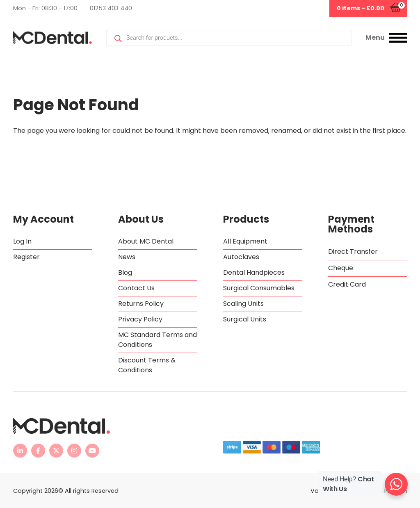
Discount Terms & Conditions (147, 365)
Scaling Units (243, 304)
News (127, 257)
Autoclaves (241, 257)
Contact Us (136, 288)
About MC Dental (146, 241)
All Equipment (245, 241)
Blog (125, 272)
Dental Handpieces (254, 272)
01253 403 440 (111, 8)
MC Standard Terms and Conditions (157, 340)
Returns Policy (141, 304)
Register (26, 257)
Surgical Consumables (259, 288)
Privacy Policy (140, 319)
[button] (386, 38)
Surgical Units (245, 319)
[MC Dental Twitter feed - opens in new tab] (56, 451)
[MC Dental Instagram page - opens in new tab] (74, 451)
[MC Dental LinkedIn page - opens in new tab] (20, 451)
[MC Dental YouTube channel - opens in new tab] (92, 451)
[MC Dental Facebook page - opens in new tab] (38, 451)
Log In (22, 241)
